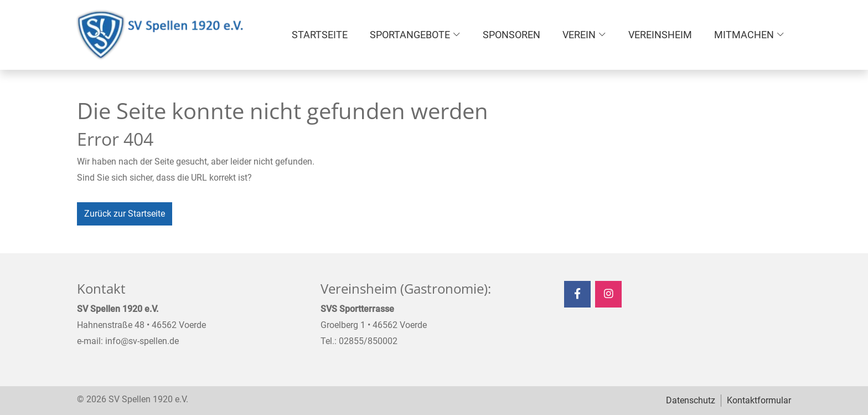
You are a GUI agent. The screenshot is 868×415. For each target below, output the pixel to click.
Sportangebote (410, 35)
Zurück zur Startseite (125, 214)
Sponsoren (512, 35)
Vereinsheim (660, 35)
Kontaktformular (759, 400)
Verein (579, 35)
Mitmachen (744, 35)
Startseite (320, 35)
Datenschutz (691, 400)
